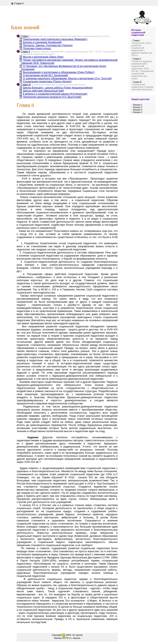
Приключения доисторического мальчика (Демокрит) (55, 39)
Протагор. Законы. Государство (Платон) (48, 45)
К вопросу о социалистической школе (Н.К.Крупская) (55, 94)
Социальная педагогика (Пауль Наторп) (47, 81)
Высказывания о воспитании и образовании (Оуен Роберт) (59, 72)
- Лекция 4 (137, 112)
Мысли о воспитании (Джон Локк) (43, 57)
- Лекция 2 (137, 107)
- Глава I (136, 40)
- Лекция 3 (137, 110)
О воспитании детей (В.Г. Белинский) (45, 75)
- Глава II (136, 59)
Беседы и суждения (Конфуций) (42, 42)
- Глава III (136, 82)
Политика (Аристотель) (37, 48)
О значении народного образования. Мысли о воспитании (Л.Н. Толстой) (67, 78)
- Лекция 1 (137, 105)
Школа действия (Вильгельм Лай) (43, 91)
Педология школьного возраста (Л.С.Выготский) (52, 97)
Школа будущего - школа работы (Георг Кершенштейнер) (58, 88)
